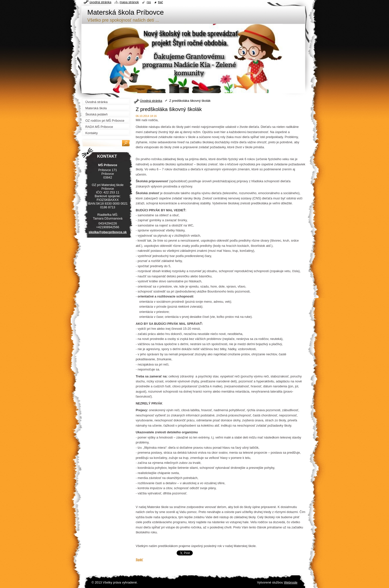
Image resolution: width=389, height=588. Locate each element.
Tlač (161, 2)
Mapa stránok (129, 2)
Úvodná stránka (151, 101)
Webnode (291, 582)
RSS (149, 2)
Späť (139, 560)
